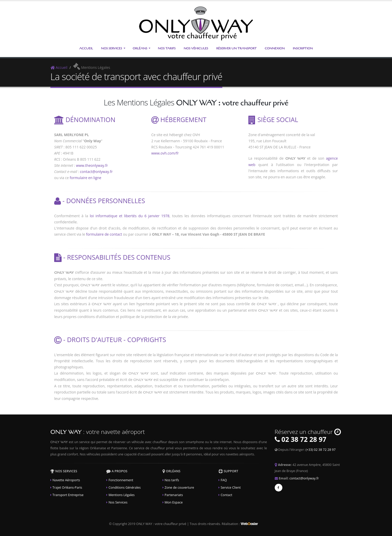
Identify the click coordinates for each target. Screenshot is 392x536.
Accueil (86, 48)
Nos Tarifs (167, 48)
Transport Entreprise (68, 495)
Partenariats (174, 495)
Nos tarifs (172, 480)
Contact (226, 495)
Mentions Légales (122, 495)
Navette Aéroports (66, 480)
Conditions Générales (125, 488)
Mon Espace (174, 502)
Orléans (140, 48)
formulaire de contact (104, 234)
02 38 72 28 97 (304, 439)
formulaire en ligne (86, 178)
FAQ (224, 480)
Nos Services (111, 48)
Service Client (231, 488)
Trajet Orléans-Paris (67, 488)
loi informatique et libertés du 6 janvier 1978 (130, 216)
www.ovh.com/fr (165, 153)
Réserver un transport (236, 48)
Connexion (275, 48)
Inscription (303, 48)
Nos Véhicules (196, 48)
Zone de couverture (179, 488)
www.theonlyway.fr (92, 165)
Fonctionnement (121, 480)
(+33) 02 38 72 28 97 (321, 450)
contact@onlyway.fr (96, 172)
